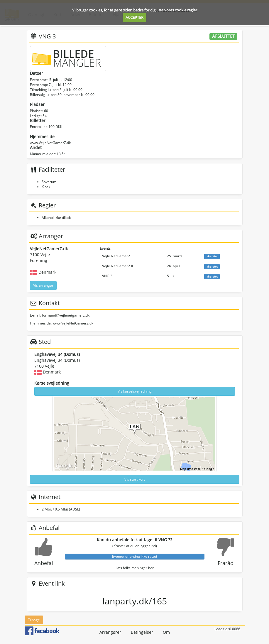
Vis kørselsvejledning (135, 391)
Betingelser (142, 632)
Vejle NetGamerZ (116, 256)
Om (166, 632)
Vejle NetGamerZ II (117, 266)
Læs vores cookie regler (177, 10)
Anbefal (44, 563)
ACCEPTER (134, 17)
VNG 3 (107, 276)
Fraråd (226, 563)
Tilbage (34, 620)
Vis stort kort (135, 479)
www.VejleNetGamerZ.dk (50, 143)
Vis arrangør (43, 285)
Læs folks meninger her (135, 568)
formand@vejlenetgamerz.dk (66, 315)
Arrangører (110, 632)
